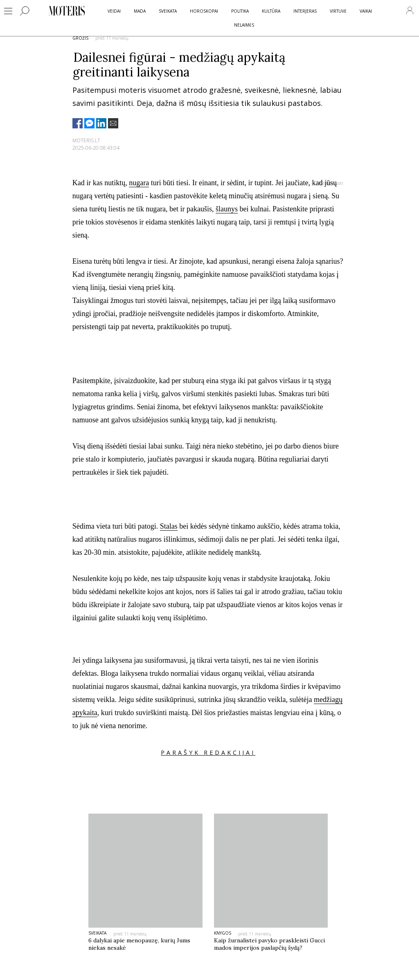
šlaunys (227, 209)
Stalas (169, 526)
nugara (139, 183)
